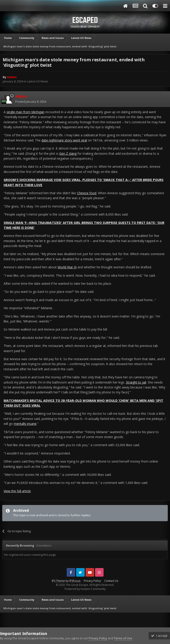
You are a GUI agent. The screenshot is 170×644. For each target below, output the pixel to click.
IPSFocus (75, 581)
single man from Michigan (25, 112)
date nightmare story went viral (64, 140)
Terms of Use (123, 638)
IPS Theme (58, 581)
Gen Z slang (68, 153)
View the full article (17, 491)
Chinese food (87, 193)
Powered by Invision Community (85, 589)
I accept (159, 636)
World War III (67, 267)
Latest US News (38, 81)
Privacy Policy (92, 581)
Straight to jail (136, 382)
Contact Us (111, 581)
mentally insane (25, 424)
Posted (31, 101)
